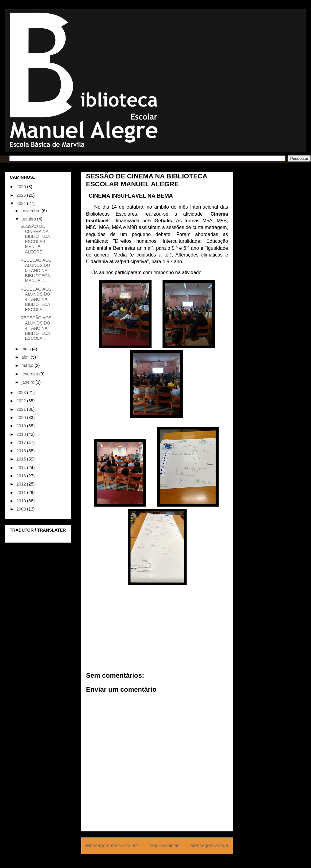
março (28, 365)
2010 (22, 501)
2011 (22, 493)
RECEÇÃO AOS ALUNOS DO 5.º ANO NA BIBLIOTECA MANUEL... (36, 270)
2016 (22, 451)
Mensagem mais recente (112, 846)
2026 (22, 187)
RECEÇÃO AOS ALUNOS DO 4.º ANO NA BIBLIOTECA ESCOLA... (36, 299)
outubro (29, 219)
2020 (22, 418)
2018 (22, 434)
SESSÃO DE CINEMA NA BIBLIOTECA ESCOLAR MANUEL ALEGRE (35, 239)
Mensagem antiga (209, 846)
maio (27, 349)
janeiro (28, 382)
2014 (22, 468)
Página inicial (164, 846)
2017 (22, 443)
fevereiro (30, 374)
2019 (22, 426)
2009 (22, 509)
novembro (31, 211)
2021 (22, 409)
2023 (22, 393)
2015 (22, 459)
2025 (22, 195)
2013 (22, 476)
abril (26, 357)
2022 (22, 401)
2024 (22, 203)
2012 (22, 484)
